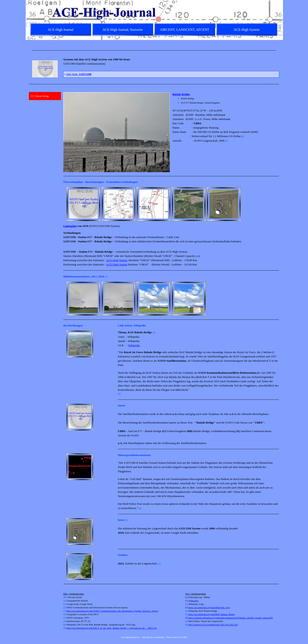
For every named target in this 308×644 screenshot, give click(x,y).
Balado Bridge (181, 94)
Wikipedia (134, 345)
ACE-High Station (117, 260)
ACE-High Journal (61, 30)
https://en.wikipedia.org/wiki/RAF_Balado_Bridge (212, 614)
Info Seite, (79, 74)
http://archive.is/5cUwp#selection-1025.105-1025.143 (213, 625)
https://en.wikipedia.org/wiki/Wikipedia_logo (209, 608)
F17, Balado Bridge (40, 96)
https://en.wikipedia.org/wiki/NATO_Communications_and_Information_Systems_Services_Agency (113, 611)
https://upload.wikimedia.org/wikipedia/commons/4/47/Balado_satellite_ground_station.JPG (231, 618)
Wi (190, 601)
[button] (83, 204)
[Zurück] (65, 204)
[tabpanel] (154, 50)
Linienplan (70, 226)
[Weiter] (277, 204)
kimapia (195, 601)
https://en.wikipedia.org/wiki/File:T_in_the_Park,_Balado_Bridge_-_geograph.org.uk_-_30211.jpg (112, 628)
